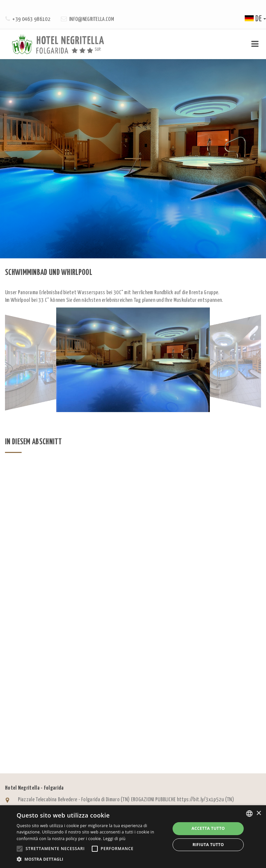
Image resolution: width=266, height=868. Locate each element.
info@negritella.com (92, 19)
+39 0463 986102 (31, 19)
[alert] (133, 837)
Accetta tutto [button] (208, 828)
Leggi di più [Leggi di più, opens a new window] (114, 839)
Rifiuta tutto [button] (208, 845)
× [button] (259, 813)
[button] (91, 859)
